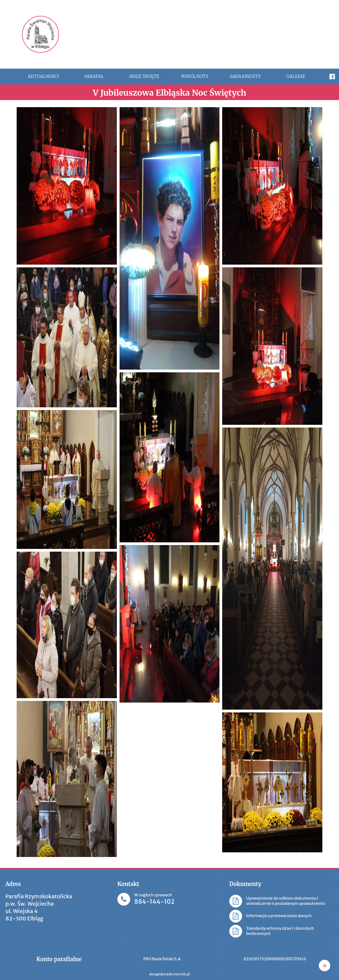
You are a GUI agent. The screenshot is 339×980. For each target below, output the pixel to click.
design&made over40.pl (170, 974)
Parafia (94, 76)
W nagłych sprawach (154, 899)
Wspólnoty (195, 76)
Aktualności (43, 76)
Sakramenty (245, 76)
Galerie (296, 76)
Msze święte (144, 76)
